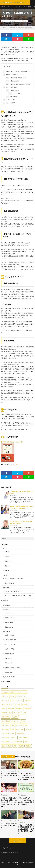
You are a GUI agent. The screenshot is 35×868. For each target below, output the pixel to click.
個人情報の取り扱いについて (11, 853)
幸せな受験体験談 (10, 583)
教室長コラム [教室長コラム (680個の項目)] (6, 725)
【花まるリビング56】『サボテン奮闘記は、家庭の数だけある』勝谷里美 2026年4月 (26, 801)
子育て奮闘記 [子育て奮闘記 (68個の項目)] (6, 717)
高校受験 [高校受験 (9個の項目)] (21, 746)
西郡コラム (8, 566)
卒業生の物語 (8, 658)
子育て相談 (6, 588)
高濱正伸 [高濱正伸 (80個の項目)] (28, 746)
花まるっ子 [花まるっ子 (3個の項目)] (29, 729)
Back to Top (17, 841)
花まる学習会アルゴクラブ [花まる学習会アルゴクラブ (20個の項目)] (9, 738)
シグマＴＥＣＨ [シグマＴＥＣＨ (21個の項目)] (21, 696)
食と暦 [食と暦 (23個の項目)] (10, 746)
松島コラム (8, 557)
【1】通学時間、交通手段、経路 (16, 78)
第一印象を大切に (9, 100)
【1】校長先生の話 (12, 90)
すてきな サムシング (10, 640)
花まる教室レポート (10, 627)
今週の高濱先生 (9, 622)
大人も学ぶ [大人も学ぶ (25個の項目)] (17, 713)
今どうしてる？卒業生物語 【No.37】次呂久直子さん (9, 825)
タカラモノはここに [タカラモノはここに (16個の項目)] (17, 700)
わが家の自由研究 (10, 654)
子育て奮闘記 (23, 796)
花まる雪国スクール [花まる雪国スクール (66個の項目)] (7, 742)
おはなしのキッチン (10, 635)
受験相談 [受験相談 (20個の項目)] (4, 713)
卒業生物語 (13, 771)
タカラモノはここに (10, 644)
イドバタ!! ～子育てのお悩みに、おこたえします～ (19, 596)
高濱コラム (8, 571)
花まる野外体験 (7, 682)
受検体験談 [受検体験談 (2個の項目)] (19, 709)
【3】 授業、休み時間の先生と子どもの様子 (19, 84)
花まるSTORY (12, 7)
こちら (17, 464)
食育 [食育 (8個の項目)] (15, 746)
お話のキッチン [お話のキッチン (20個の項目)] (15, 692)
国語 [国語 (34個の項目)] (10, 713)
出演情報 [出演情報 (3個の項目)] (25, 704)
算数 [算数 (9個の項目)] (22, 729)
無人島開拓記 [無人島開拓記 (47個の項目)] (6, 729)
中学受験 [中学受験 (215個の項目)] (27, 700)
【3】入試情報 (11, 97)
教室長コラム (6, 796)
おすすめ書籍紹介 (9, 103)
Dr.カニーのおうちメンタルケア (13, 591)
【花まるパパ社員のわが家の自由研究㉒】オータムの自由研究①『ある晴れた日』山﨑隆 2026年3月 (26, 829)
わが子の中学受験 (10, 649)
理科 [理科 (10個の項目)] (13, 729)
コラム (20, 7)
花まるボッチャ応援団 (9, 677)
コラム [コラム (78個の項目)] (12, 696)
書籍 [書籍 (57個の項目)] (26, 725)
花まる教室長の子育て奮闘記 (13, 668)
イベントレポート (10, 613)
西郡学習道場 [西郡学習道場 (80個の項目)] (19, 742)
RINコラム (7, 552)
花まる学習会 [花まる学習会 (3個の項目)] (20, 733)
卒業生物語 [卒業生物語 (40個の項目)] (11, 709)
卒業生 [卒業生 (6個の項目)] (4, 709)
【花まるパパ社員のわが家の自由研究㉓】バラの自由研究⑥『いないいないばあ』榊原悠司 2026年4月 (9, 802)
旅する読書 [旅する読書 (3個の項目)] (19, 725)
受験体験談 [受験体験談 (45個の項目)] (28, 709)
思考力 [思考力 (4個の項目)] (23, 721)
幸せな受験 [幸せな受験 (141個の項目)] (15, 717)
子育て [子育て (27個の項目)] (24, 713)
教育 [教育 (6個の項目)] (13, 725)
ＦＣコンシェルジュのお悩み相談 (14, 578)
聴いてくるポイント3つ (11, 87)
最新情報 (3, 7)
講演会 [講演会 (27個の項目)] (4, 746)
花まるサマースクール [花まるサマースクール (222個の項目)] (8, 733)
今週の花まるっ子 (10, 618)
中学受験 (23, 21)
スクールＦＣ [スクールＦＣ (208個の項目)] (6, 700)
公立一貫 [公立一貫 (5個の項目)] (18, 704)
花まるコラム (8, 561)
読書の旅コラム (9, 672)
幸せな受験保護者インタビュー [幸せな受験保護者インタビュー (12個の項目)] (10, 721)
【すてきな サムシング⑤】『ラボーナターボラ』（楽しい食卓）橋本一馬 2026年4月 (26, 776)
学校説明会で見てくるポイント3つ (13, 75)
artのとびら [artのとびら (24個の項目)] (5, 692)
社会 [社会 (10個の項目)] (18, 729)
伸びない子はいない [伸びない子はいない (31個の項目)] (7, 704)
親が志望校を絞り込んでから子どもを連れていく (17, 72)
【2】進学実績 (14, 94)
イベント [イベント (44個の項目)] (24, 692)
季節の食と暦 (8, 663)
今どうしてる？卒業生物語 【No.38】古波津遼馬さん (9, 775)
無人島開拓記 (28, 7)
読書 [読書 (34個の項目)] (26, 742)
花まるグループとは (8, 848)
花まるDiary (6, 610)
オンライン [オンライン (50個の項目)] (5, 696)
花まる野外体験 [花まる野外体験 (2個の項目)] (23, 738)
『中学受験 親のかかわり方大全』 (13, 442)
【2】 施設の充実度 (12, 81)
